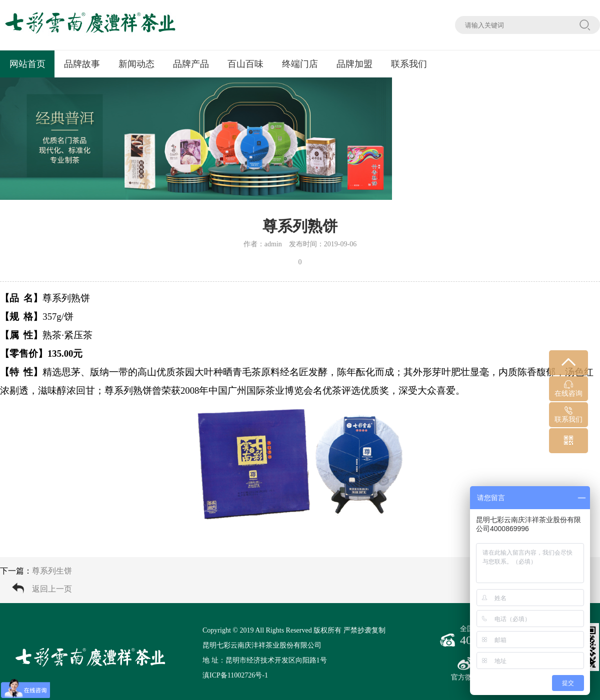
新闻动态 (136, 64)
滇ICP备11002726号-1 (235, 675)
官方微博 (465, 669)
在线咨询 (568, 389)
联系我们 (409, 64)
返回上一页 (52, 589)
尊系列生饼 (52, 571)
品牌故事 (82, 64)
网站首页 (27, 64)
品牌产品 (191, 64)
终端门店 (300, 64)
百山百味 (245, 64)
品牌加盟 (354, 64)
